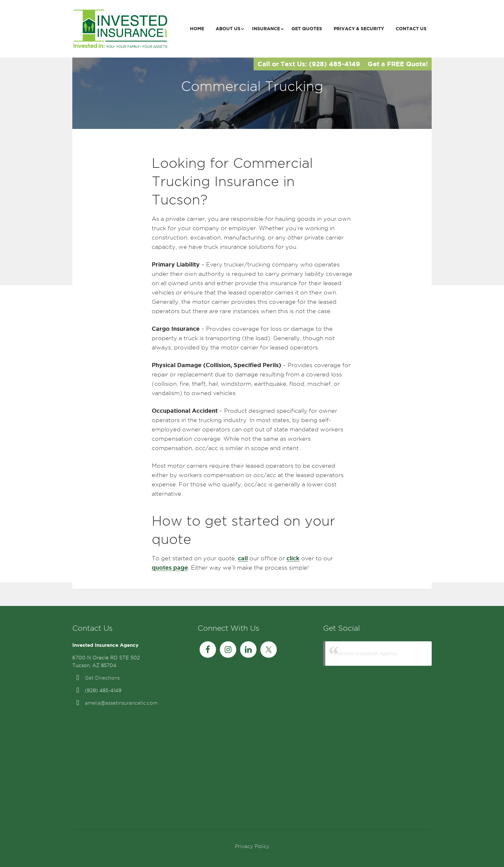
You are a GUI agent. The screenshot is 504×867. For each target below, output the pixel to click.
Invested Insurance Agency (365, 653)
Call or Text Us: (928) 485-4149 (309, 64)
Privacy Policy (252, 846)
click (293, 558)
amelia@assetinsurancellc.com (121, 703)
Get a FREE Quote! (398, 64)
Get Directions (102, 678)
